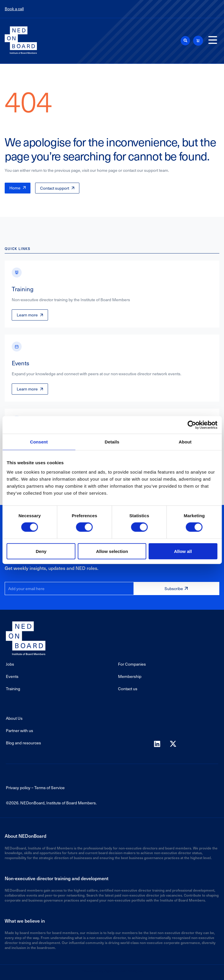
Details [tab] (112, 442)
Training (13, 689)
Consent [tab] (39, 442)
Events (12, 676)
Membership (130, 676)
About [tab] (185, 442)
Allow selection (112, 551)
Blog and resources (23, 743)
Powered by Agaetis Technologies (112, 971)
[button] (185, 41)
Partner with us (19, 730)
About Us (14, 718)
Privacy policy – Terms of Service (35, 788)
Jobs (10, 664)
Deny (41, 551)
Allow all (183, 551)
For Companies (132, 664)
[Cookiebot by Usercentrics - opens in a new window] (192, 425)
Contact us (128, 689)
